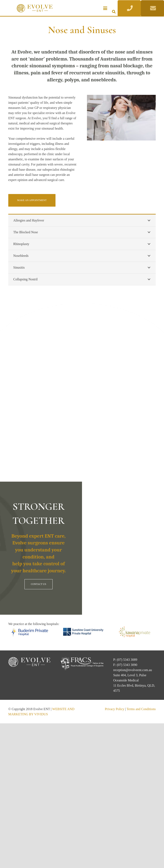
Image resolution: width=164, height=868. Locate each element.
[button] (105, 8)
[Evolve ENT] (35, 8)
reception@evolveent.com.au (133, 670)
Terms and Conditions (141, 709)
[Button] (129, 8)
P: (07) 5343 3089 (125, 660)
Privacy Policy (115, 709)
